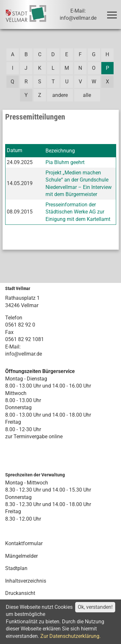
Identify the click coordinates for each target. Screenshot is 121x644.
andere (60, 95)
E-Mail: (13, 347)
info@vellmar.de (24, 354)
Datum (15, 150)
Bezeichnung (60, 151)
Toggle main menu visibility (113, 12)
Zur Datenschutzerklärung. (71, 636)
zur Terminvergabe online (34, 436)
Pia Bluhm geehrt (65, 162)
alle (87, 95)
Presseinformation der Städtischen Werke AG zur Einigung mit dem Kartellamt (78, 212)
